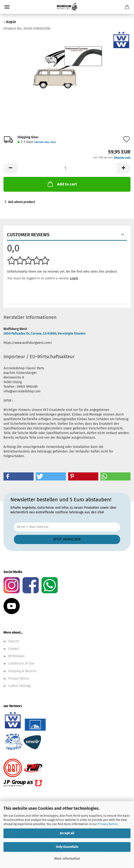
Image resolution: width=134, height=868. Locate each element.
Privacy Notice (108, 824)
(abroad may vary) (45, 142)
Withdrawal (16, 656)
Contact (14, 649)
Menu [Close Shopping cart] (7, 7)
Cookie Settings (20, 686)
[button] (10, 168)
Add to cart (62, 184)
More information (67, 859)
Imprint (13, 641)
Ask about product (22, 202)
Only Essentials (67, 847)
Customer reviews (28, 235)
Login (74, 278)
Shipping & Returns (22, 671)
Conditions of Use (21, 663)
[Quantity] (67, 168)
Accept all (67, 833)
